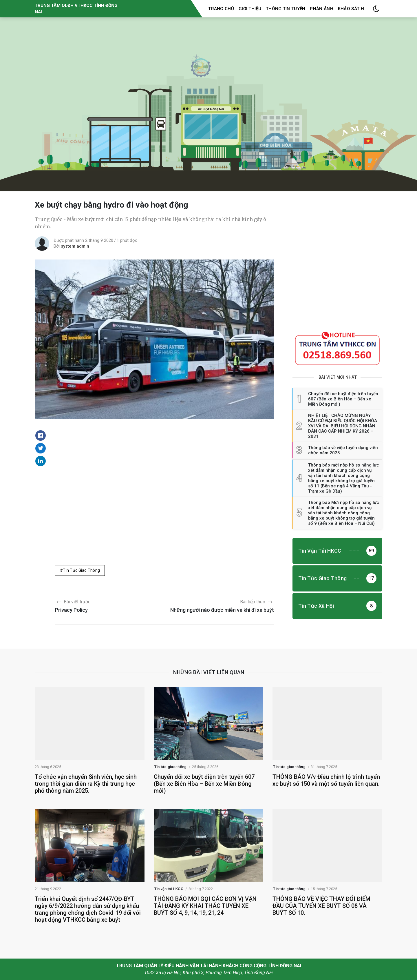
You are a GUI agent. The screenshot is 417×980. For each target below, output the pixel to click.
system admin (75, 246)
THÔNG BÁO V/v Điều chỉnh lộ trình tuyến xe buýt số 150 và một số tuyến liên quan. (326, 780)
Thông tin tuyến (286, 9)
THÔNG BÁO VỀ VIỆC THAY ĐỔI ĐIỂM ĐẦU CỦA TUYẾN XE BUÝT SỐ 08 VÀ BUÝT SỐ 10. (321, 906)
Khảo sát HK (352, 9)
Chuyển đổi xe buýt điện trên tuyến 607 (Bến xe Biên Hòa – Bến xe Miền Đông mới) (204, 784)
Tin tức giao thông (81, 570)
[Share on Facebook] (41, 435)
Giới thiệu (250, 9)
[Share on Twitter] (41, 448)
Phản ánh (321, 9)
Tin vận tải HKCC (169, 889)
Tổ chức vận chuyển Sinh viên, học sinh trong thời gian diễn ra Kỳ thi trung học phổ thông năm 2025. (86, 784)
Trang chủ (221, 9)
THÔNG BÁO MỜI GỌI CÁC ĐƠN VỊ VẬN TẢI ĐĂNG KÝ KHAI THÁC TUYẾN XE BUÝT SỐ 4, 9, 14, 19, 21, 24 (205, 906)
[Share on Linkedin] (41, 461)
